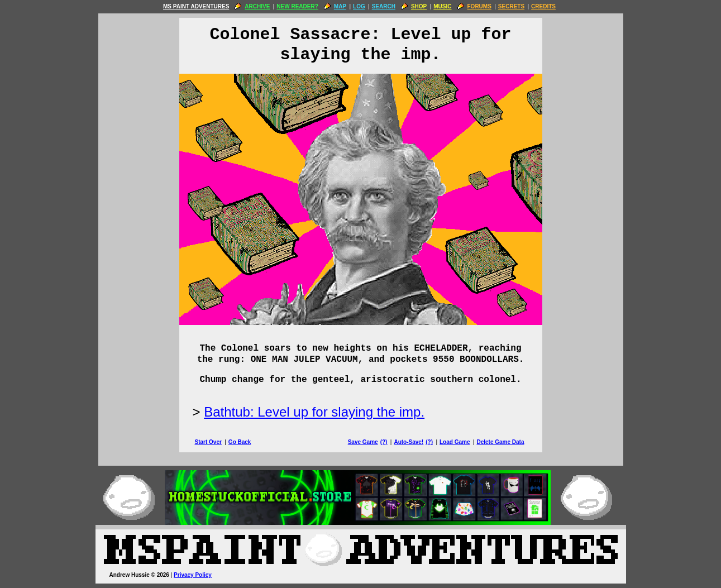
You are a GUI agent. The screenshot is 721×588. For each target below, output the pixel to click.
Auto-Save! (409, 442)
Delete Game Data (500, 442)
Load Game (455, 442)
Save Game (363, 442)
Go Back (240, 442)
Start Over (208, 442)
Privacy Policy (193, 575)
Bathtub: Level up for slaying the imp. (314, 412)
